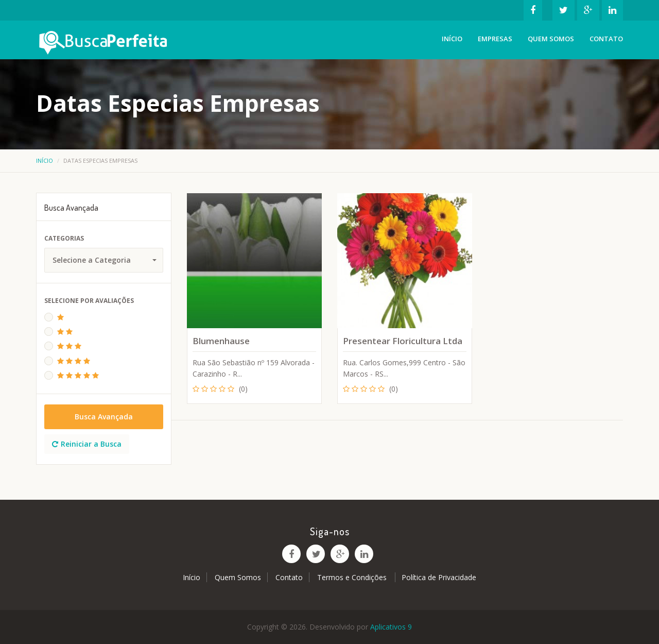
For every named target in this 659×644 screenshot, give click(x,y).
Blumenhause (221, 341)
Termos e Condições (353, 577)
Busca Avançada (104, 417)
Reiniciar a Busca (87, 444)
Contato (606, 39)
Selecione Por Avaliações (89, 301)
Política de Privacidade (439, 577)
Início (452, 39)
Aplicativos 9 (391, 627)
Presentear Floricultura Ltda (403, 341)
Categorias (64, 238)
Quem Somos (551, 39)
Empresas (495, 39)
